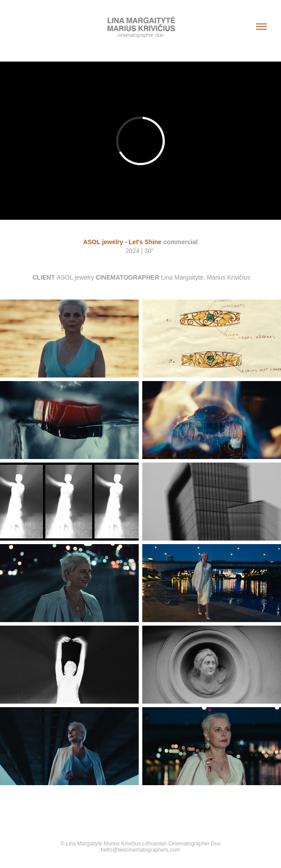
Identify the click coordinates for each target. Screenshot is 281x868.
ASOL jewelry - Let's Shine (123, 242)
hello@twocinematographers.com (140, 850)
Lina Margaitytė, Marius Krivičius (206, 277)
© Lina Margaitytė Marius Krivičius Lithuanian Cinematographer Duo (140, 844)
